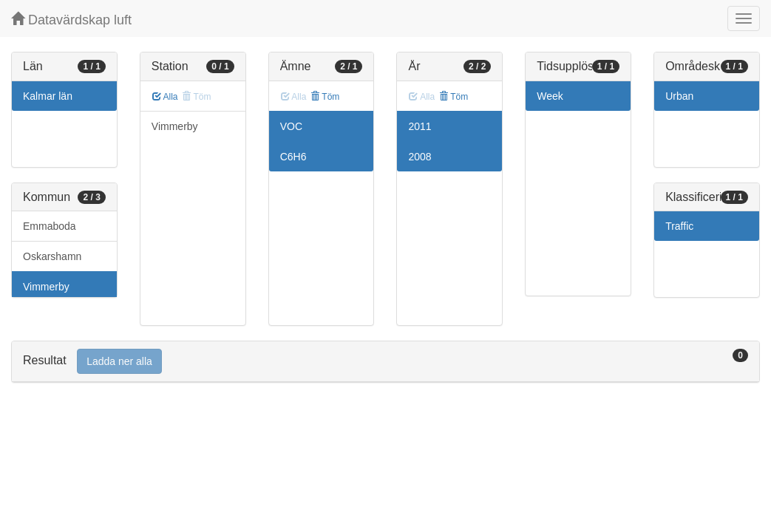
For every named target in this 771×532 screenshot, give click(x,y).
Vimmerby (46, 287)
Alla (165, 97)
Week (550, 96)
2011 (420, 126)
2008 (420, 157)
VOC (291, 126)
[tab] (385, 362)
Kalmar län (48, 96)
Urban (679, 96)
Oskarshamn (52, 256)
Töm (325, 97)
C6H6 (293, 157)
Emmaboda (50, 226)
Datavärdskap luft (71, 20)
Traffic (679, 226)
